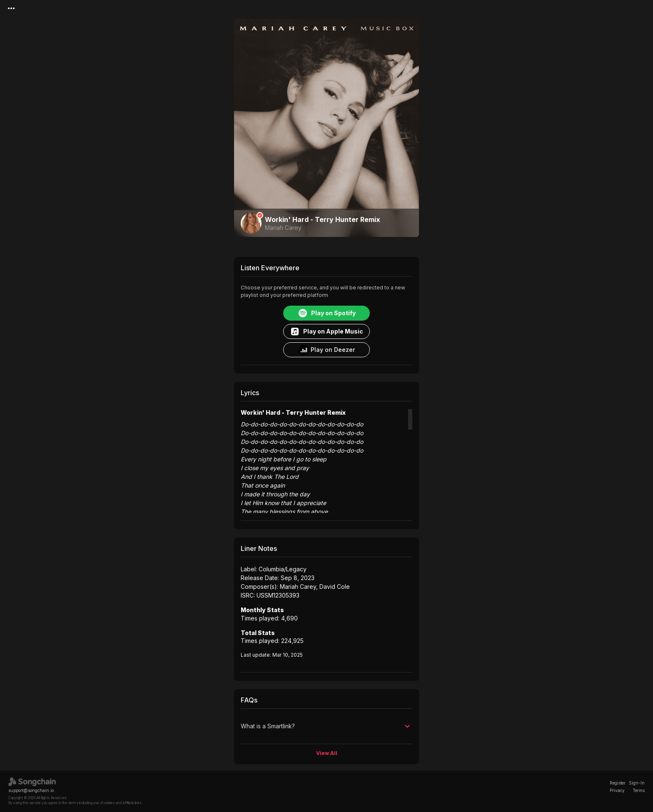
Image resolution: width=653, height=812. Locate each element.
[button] (326, 726)
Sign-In (637, 783)
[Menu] (11, 8)
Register (618, 783)
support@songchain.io (31, 790)
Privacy (617, 790)
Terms (639, 790)
